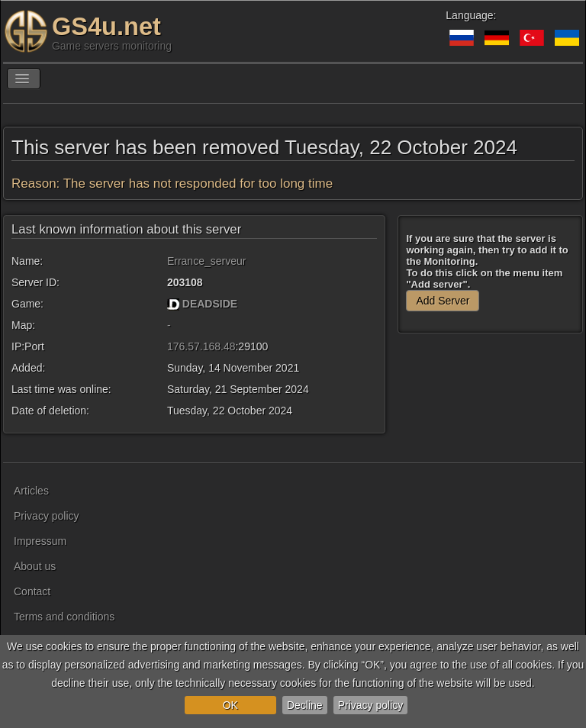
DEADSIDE (210, 304)
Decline (305, 705)
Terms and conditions (64, 617)
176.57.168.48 (201, 346)
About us (35, 566)
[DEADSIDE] (173, 304)
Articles (31, 491)
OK (230, 705)
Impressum (40, 541)
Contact (32, 591)
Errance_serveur (207, 261)
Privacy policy (371, 705)
